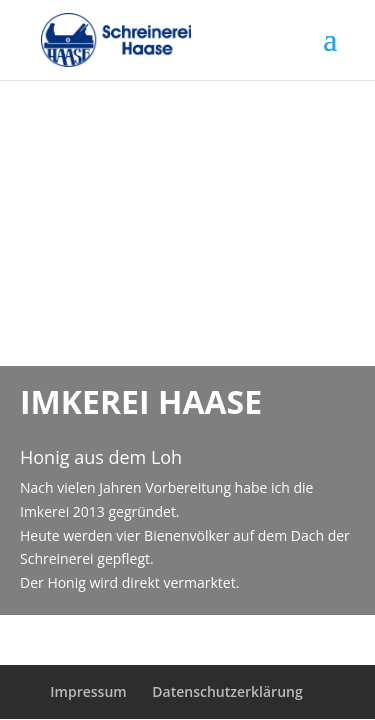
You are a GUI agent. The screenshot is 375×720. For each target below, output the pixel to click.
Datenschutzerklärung (227, 691)
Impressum (88, 691)
